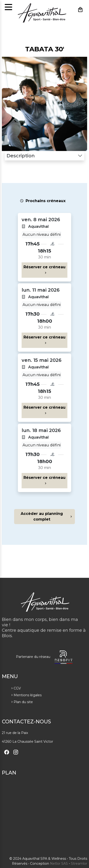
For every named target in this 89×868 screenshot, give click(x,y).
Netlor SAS (59, 864)
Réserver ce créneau (44, 270)
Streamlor (79, 864)
